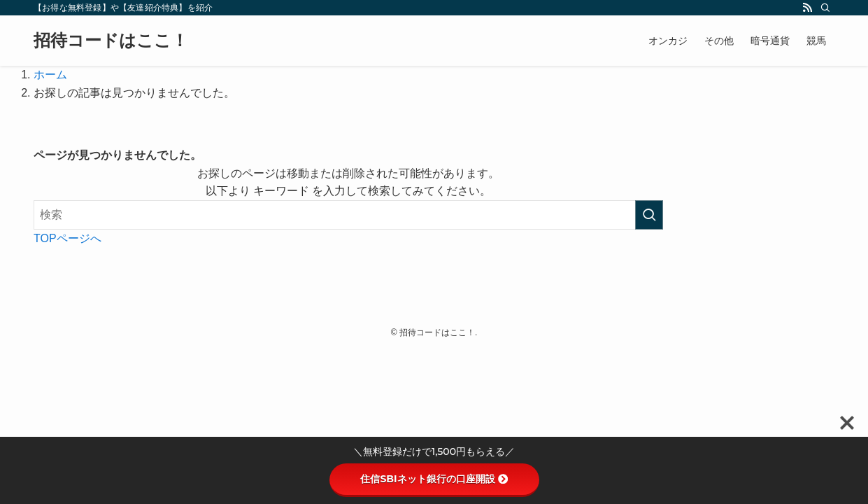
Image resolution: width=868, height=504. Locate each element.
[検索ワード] (348, 215)
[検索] (825, 8)
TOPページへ (67, 238)
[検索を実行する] (649, 215)
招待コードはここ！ (111, 41)
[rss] (807, 8)
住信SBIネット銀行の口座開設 (434, 479)
